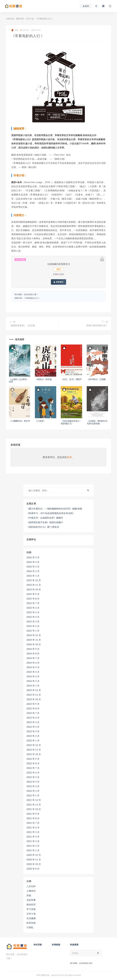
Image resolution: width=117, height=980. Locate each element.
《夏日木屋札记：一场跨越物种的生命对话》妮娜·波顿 (54, 509)
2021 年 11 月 (34, 805)
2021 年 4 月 (33, 837)
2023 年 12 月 (34, 690)
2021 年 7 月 (33, 823)
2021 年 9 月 (33, 814)
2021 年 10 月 (34, 809)
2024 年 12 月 (34, 635)
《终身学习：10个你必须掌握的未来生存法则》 (51, 513)
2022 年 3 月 (33, 786)
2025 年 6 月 (33, 608)
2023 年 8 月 (33, 708)
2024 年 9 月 (33, 649)
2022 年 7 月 (33, 768)
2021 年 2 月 (33, 846)
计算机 (30, 927)
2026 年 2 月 (33, 571)
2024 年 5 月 (33, 667)
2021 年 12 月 (34, 800)
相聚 (15, 30)
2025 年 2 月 (33, 626)
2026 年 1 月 (33, 576)
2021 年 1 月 (33, 850)
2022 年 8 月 (33, 763)
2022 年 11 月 (34, 750)
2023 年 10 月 (34, 699)
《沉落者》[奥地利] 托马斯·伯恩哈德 (97, 422)
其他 (29, 895)
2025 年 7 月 (33, 603)
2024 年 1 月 (33, 686)
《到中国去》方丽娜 (96, 379)
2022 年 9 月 (33, 759)
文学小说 (30, 19)
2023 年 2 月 (33, 736)
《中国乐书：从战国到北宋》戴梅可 (45, 518)
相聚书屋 (20, 19)
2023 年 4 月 (33, 727)
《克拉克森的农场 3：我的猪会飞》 (71, 422)
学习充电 (31, 909)
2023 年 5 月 (33, 722)
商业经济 (31, 904)
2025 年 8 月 (33, 599)
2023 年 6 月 (33, 718)
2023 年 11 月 (34, 695)
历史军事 (31, 900)
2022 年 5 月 (33, 777)
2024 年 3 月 (33, 676)
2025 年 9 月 (33, 594)
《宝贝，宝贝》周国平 (71, 379)
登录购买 (58, 282)
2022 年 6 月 (33, 772)
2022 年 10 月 (34, 754)
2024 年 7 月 (33, 658)
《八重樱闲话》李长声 (19, 421)
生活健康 (31, 918)
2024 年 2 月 (33, 681)
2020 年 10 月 (34, 864)
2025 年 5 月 (33, 612)
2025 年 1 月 (33, 631)
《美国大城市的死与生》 (96, 325)
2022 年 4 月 (33, 782)
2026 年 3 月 (33, 567)
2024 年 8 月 (33, 653)
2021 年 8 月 (33, 818)
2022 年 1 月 (33, 795)
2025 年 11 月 (34, 585)
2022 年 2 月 (33, 791)
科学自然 (31, 923)
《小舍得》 (40, 421)
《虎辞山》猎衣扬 (43, 379)
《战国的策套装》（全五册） (23, 325)
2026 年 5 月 (33, 557)
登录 (69, 457)
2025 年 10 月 (34, 589)
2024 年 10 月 (34, 644)
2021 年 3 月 (33, 841)
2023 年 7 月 (33, 713)
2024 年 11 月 (34, 640)
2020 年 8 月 (33, 869)
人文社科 (31, 886)
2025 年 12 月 (34, 580)
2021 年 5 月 (33, 832)
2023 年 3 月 (33, 731)
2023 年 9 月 (33, 704)
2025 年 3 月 (33, 621)
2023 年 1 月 (33, 740)
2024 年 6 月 (33, 663)
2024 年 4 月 (33, 672)
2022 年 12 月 (34, 745)
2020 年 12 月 (34, 855)
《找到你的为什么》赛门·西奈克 (43, 527)
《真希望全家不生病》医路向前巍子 (45, 522)
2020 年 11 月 (34, 859)
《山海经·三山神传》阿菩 (19, 381)
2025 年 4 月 (33, 617)
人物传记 (31, 891)
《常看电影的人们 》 (32, 298)
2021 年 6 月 (33, 827)
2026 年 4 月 (33, 562)
